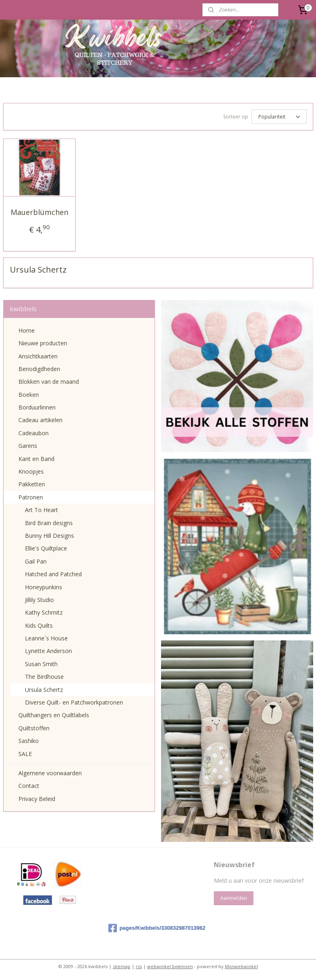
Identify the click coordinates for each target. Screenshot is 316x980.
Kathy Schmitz (44, 611)
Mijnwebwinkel (241, 965)
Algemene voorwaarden (50, 772)
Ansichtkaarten (38, 355)
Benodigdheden (39, 368)
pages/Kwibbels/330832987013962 (157, 927)
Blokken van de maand (49, 380)
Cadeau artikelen (40, 419)
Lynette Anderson (48, 650)
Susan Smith (41, 663)
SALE (25, 753)
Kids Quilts (39, 624)
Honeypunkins (44, 586)
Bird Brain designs (49, 522)
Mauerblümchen (39, 211)
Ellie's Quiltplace (46, 547)
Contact (29, 784)
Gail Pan (36, 560)
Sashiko (29, 739)
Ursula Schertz (44, 688)
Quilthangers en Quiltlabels (54, 714)
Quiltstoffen (34, 727)
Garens (28, 444)
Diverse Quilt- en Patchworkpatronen (74, 701)
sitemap (122, 965)
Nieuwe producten (43, 342)
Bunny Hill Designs (49, 534)
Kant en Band (36, 458)
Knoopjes (31, 470)
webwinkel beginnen (170, 965)
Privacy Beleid (37, 798)
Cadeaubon (34, 432)
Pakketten (32, 483)
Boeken (29, 393)
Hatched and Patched (53, 573)
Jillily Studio (39, 599)
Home (27, 329)
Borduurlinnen (37, 406)
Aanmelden (234, 897)
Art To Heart (41, 509)
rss (139, 965)
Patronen (31, 496)
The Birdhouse (44, 675)
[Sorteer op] (279, 116)
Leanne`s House (46, 637)
